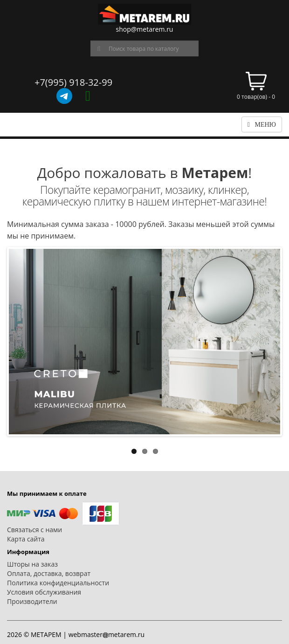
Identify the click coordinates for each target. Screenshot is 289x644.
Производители (32, 601)
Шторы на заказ (32, 564)
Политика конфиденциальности (58, 583)
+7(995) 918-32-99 (73, 82)
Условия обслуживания (44, 592)
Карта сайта (26, 539)
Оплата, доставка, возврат (49, 573)
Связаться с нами (34, 530)
